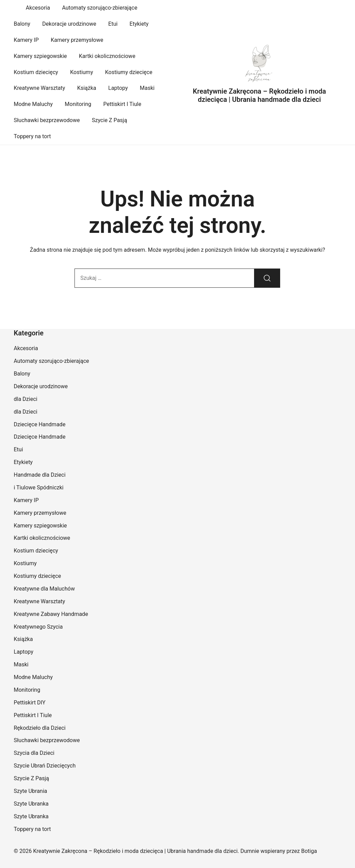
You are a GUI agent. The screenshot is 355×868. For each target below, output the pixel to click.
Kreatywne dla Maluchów (44, 589)
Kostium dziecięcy (36, 72)
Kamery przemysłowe (77, 40)
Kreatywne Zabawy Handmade (51, 614)
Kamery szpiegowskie (40, 56)
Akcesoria (38, 8)
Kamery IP (26, 40)
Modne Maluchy (33, 104)
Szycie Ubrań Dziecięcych (45, 766)
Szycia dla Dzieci (34, 753)
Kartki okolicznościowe (107, 56)
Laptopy (118, 88)
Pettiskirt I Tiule (122, 104)
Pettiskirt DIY (30, 703)
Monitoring (78, 104)
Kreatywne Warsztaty (39, 88)
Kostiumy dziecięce (129, 72)
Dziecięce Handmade (40, 424)
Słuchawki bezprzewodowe (47, 120)
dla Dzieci (26, 399)
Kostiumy (82, 72)
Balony (22, 24)
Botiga (309, 851)
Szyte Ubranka (31, 804)
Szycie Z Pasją (109, 120)
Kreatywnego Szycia (38, 627)
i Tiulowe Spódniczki (39, 487)
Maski (147, 88)
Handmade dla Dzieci (40, 475)
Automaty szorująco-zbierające (100, 8)
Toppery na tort (32, 136)
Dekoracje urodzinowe (69, 24)
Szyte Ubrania (30, 791)
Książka (87, 88)
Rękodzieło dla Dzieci (40, 728)
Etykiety (139, 24)
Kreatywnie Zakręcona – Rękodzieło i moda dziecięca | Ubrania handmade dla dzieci (260, 95)
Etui (113, 24)
